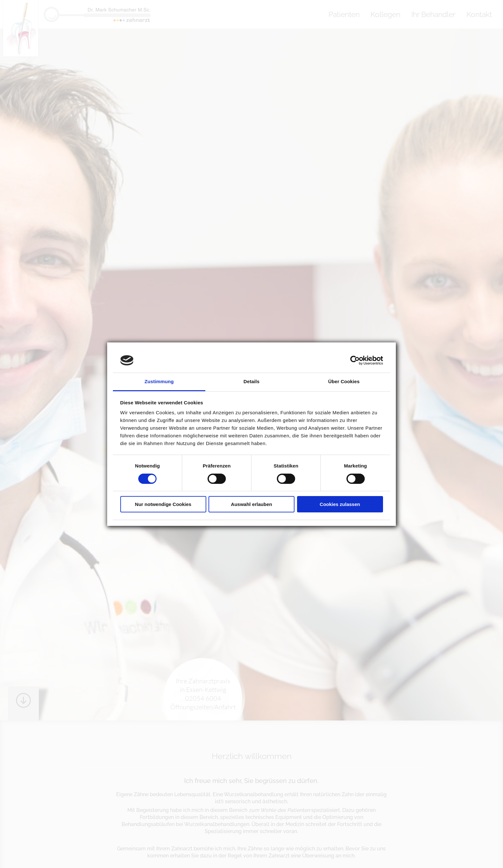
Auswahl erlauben (251, 504)
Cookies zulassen (340, 504)
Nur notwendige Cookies (163, 504)
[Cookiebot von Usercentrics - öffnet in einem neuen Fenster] (355, 360)
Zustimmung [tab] (159, 381)
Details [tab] (251, 381)
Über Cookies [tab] (344, 381)
